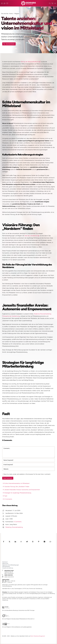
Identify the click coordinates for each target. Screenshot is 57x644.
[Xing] (44, 542)
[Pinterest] (39, 542)
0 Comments (7, 499)
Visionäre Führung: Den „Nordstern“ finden (16, 487)
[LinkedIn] (15, 542)
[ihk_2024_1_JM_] (6, 623)
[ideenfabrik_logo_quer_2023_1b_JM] (28, 2)
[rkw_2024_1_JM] (6, 607)
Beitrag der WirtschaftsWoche (30, 62)
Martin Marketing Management (38, 636)
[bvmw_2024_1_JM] (6, 615)
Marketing (8, 527)
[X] (9, 542)
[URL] (28, 469)
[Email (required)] (28, 465)
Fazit (5, 496)
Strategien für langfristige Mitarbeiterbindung (17, 493)
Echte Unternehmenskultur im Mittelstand (16, 483)
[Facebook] (4, 542)
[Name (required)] (28, 460)
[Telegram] (27, 542)
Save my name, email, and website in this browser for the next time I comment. (27, 474)
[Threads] (33, 542)
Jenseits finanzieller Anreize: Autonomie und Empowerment (21, 490)
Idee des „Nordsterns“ (31, 236)
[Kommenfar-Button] (9, 44)
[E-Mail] (50, 542)
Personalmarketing (17, 527)
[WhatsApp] (21, 542)
